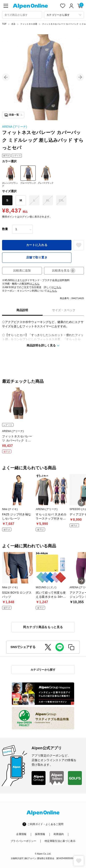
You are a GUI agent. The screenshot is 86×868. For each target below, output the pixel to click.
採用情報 (40, 834)
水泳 (13, 24)
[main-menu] (6, 6)
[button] (6, 77)
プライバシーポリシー (23, 841)
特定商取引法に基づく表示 (60, 841)
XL (48, 200)
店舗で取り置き (37, 257)
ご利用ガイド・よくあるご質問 (45, 824)
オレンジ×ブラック (10, 176)
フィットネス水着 (29, 24)
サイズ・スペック (64, 310)
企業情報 (21, 834)
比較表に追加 (22, 270)
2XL (61, 200)
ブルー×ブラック (28, 175)
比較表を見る (64, 271)
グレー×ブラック (46, 175)
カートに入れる (37, 245)
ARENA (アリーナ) (15, 127)
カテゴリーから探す (43, 670)
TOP (4, 24)
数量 (5, 229)
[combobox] (22, 15)
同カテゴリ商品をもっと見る (43, 627)
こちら (36, 284)
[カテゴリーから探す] (64, 15)
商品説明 (22, 310)
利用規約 (59, 834)
